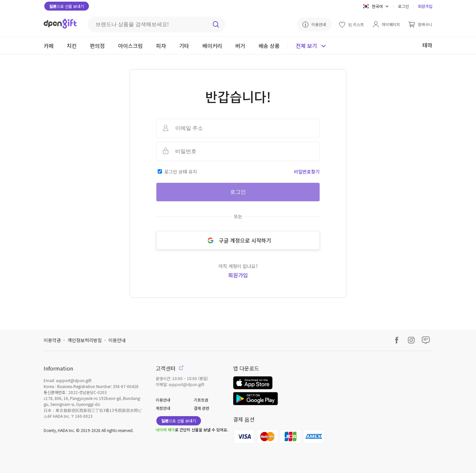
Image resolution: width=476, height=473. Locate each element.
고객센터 (170, 368)
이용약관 (52, 340)
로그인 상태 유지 (181, 172)
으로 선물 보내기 (67, 6)
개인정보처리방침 (85, 340)
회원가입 (425, 6)
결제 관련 (201, 408)
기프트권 (201, 400)
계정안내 (163, 408)
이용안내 (117, 340)
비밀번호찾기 (307, 172)
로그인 (403, 6)
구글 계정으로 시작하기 (238, 240)
